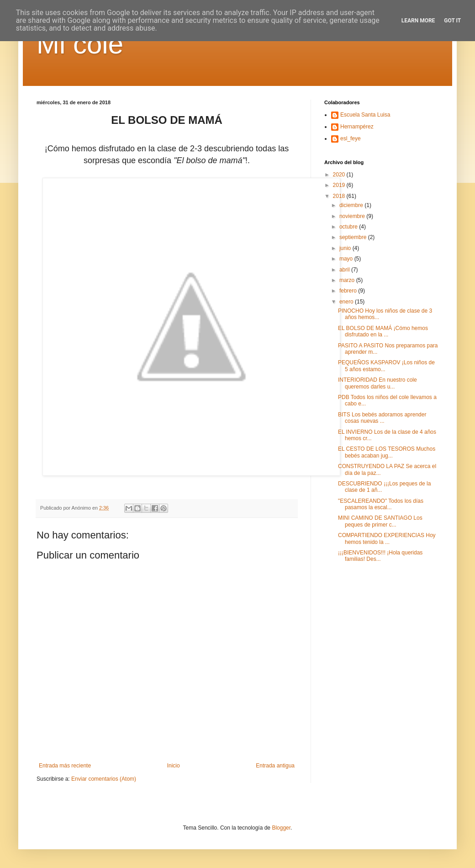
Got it (452, 21)
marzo (348, 280)
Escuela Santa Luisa (365, 115)
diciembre (352, 205)
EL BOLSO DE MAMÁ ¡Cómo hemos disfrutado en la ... (383, 331)
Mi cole (80, 44)
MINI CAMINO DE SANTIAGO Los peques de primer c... (380, 521)
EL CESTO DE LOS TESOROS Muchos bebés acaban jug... (387, 452)
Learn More (418, 21)
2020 (340, 175)
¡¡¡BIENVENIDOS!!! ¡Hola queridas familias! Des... (380, 556)
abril (345, 270)
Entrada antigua (275, 766)
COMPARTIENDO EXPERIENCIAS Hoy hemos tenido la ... (387, 538)
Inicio (174, 766)
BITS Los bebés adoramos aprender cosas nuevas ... (382, 418)
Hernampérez (357, 127)
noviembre (353, 216)
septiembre (354, 237)
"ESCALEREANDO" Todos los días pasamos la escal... (381, 504)
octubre (349, 227)
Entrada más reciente (65, 766)
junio (346, 248)
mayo (347, 259)
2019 (340, 185)
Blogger (281, 828)
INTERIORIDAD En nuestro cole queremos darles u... (377, 383)
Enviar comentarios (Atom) (104, 779)
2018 (340, 196)
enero (347, 302)
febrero (349, 291)
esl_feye (351, 138)
